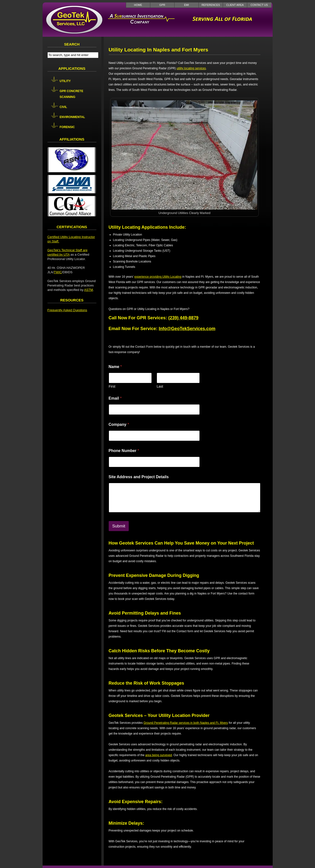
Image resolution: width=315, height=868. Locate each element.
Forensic (67, 127)
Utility (65, 81)
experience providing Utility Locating (158, 277)
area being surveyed (159, 755)
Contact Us (259, 5)
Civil (64, 107)
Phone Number (124, 451)
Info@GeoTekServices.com (187, 329)
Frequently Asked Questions (67, 310)
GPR (162, 5)
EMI (187, 5)
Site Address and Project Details (139, 477)
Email (115, 398)
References (211, 5)
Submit (119, 526)
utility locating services (191, 68)
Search (72, 44)
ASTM (89, 290)
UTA (67, 255)
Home (138, 5)
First (112, 386)
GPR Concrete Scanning (72, 94)
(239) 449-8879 (183, 318)
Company (119, 424)
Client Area (235, 5)
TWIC (58, 272)
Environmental (72, 117)
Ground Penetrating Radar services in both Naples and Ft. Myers (186, 723)
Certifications (72, 227)
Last (160, 386)
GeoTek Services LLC (74, 20)
